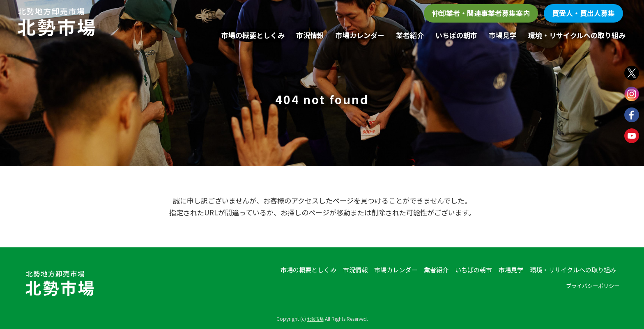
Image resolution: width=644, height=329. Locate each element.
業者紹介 (410, 35)
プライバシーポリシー (589, 286)
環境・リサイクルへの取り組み (577, 35)
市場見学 (503, 35)
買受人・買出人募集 (583, 13)
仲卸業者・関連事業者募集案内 (481, 13)
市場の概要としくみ (253, 35)
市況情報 (310, 35)
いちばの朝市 (456, 35)
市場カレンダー (360, 35)
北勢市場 (315, 319)
